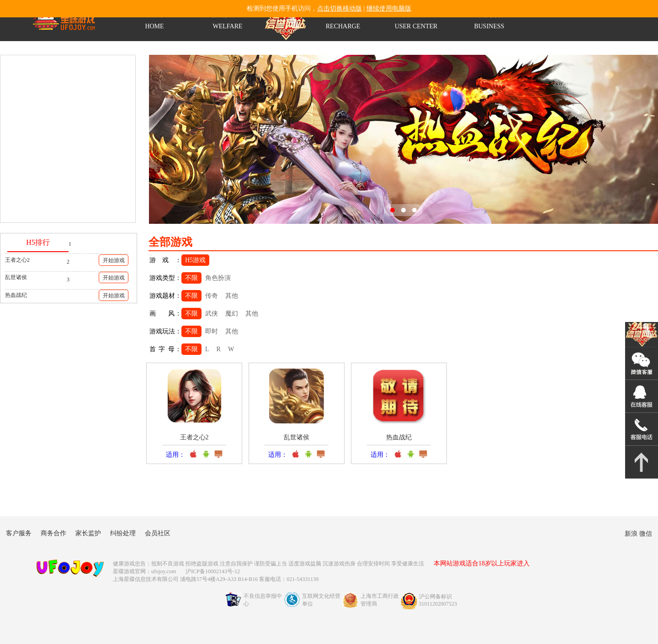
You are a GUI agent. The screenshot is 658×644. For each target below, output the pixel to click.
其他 (232, 296)
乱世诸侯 (16, 277)
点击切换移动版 (340, 8)
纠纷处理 (123, 533)
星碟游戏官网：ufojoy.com (144, 571)
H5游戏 (195, 260)
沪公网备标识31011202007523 (438, 600)
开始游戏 (114, 260)
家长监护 (88, 533)
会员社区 (158, 533)
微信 (646, 534)
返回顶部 (642, 462)
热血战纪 (16, 295)
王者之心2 (17, 260)
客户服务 (19, 533)
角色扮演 (218, 278)
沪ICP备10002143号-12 (213, 571)
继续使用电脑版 (389, 8)
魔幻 (232, 314)
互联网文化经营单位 (321, 600)
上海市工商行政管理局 (380, 600)
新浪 (631, 534)
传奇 (212, 296)
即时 (212, 331)
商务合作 (53, 533)
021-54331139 (642, 429)
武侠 (212, 314)
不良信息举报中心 (263, 600)
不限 (191, 278)
